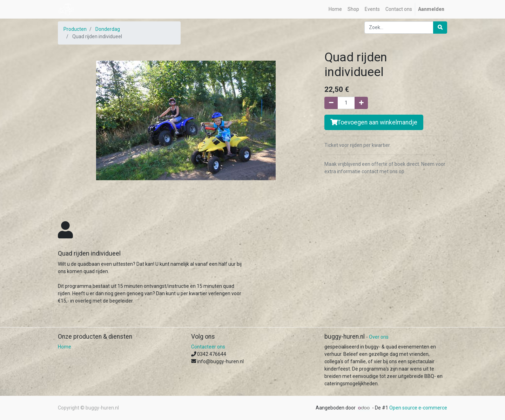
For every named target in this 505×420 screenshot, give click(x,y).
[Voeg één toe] (361, 103)
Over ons (379, 337)
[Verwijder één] (331, 103)
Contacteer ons (208, 347)
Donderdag (108, 29)
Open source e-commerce (418, 408)
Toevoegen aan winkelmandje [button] (374, 122)
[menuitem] (335, 9)
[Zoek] (440, 28)
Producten (75, 29)
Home (65, 347)
